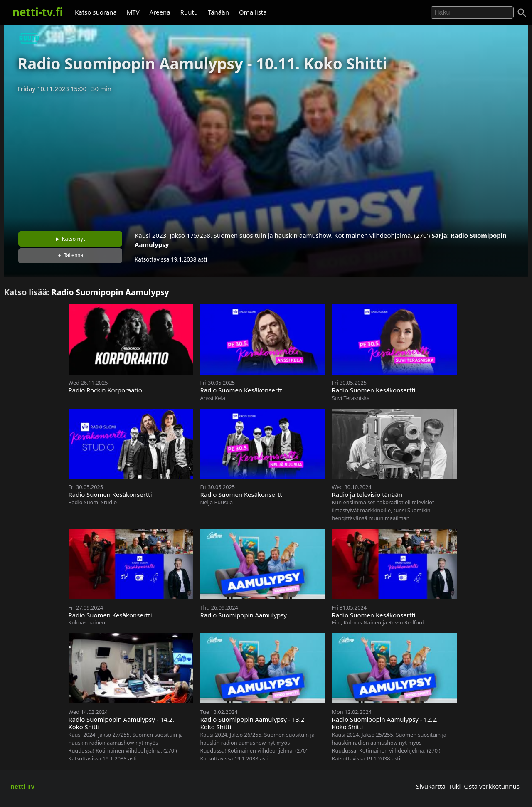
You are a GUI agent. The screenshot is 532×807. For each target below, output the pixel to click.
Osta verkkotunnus (492, 786)
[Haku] (522, 13)
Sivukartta (431, 786)
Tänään (218, 12)
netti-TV (23, 786)
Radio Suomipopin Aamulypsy (110, 292)
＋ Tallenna (70, 255)
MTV (133, 12)
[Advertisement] (266, 159)
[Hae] (472, 12)
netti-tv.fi (38, 12)
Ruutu (189, 12)
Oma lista (253, 12)
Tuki (455, 786)
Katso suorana (96, 12)
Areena (160, 12)
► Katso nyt (70, 239)
